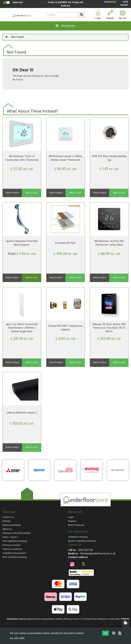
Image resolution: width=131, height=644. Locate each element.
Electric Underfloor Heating (82, 541)
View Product (12, 193)
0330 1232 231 (85, 550)
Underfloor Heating (78, 537)
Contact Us (110, 2)
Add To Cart (31, 193)
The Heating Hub (78, 532)
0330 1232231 (124, 4)
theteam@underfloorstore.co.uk (98, 554)
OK (105, 633)
